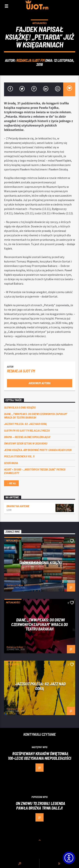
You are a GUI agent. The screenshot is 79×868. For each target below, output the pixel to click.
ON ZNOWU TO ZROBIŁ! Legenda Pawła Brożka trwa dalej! (41, 806)
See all (11, 484)
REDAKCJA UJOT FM (30, 60)
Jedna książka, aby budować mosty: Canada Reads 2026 (38, 450)
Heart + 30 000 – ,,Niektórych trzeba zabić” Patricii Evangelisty (35, 471)
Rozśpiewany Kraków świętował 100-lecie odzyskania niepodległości (39, 756)
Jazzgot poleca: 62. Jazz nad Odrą (25, 424)
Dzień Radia (11, 463)
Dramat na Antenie (18, 506)
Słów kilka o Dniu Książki (20, 407)
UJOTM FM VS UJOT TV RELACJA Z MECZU (27, 430)
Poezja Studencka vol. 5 (19, 456)
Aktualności (39, 23)
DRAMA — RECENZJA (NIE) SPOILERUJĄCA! (27, 437)
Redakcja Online (15, 585)
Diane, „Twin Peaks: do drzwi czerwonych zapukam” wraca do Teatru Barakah (36, 416)
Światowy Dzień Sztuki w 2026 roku (26, 443)
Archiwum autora (39, 383)
